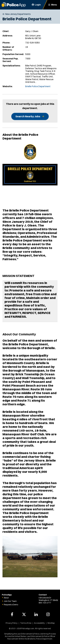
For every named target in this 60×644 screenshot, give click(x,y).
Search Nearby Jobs (28, 116)
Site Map (51, 623)
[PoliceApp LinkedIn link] (36, 614)
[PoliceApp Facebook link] (12, 614)
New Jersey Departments (18, 14)
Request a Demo (11, 605)
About (6, 598)
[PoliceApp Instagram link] (48, 614)
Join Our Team (10, 601)
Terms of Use (26, 623)
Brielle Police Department (38, 86)
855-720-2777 (45, 603)
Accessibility (39, 623)
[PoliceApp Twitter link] (24, 614)
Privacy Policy (12, 623)
